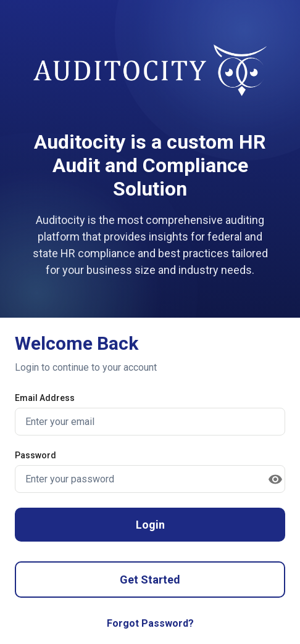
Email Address (45, 398)
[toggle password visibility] (275, 479)
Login (150, 525)
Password (35, 455)
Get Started (150, 580)
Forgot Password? (150, 623)
